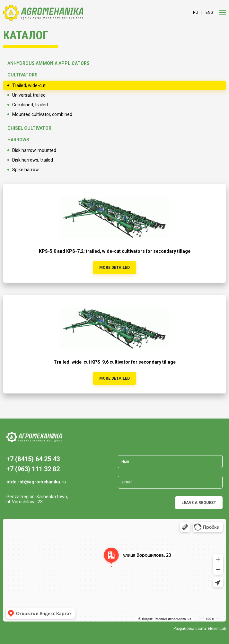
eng (209, 13)
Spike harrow (26, 170)
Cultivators (22, 75)
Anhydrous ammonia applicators (48, 63)
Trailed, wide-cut (29, 85)
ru (196, 13)
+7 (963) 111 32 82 (33, 469)
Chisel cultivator (29, 128)
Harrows (18, 140)
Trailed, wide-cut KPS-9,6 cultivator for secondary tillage (115, 362)
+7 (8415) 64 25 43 (33, 459)
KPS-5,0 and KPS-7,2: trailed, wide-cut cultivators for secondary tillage (115, 251)
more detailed (114, 268)
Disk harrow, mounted (34, 150)
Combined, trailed (30, 105)
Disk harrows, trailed (33, 160)
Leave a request (199, 503)
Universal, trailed (29, 95)
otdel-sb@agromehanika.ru (36, 482)
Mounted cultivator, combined (42, 114)
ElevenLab (217, 629)
